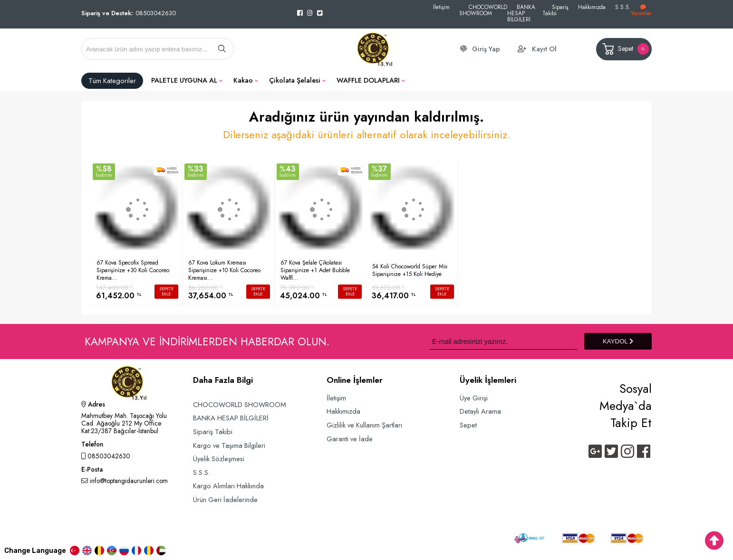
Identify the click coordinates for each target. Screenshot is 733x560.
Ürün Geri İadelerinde (225, 499)
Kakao (243, 80)
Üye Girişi (474, 398)
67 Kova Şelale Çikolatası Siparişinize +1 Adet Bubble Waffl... (315, 270)
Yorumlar (641, 11)
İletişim (441, 7)
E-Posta (92, 470)
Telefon (92, 445)
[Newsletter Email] (503, 341)
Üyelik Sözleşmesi (219, 459)
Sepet (625, 49)
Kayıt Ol (544, 49)
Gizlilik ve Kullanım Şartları (364, 425)
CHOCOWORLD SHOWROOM (483, 10)
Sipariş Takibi (555, 10)
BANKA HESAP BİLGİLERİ (521, 13)
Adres (93, 405)
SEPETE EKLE (166, 291)
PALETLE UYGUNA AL (184, 80)
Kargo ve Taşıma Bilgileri (229, 445)
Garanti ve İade (350, 439)
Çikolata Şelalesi (295, 80)
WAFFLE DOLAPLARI (368, 80)
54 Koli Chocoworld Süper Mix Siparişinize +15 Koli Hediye (410, 270)
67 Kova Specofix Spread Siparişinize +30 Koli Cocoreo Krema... (133, 270)
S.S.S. (623, 7)
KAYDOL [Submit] (618, 341)
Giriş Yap (486, 49)
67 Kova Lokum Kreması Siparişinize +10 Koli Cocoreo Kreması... (224, 270)
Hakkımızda (592, 7)
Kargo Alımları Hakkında (228, 486)
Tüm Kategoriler (112, 81)
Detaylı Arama (480, 411)
